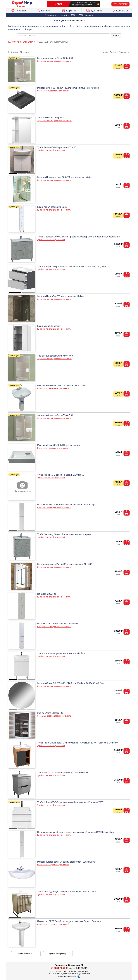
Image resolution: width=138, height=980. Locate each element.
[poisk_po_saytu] (63, 36)
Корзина (69, 10)
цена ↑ (106, 52)
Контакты (120, 10)
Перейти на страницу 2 (58, 954)
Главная (18, 10)
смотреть (88, 15)
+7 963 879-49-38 (59, 968)
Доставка (94, 10)
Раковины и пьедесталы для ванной (53, 91)
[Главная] (22, 3)
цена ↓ (115, 52)
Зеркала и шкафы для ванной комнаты (54, 61)
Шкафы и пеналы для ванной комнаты (54, 210)
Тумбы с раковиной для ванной (51, 150)
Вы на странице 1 (26, 954)
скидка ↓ (125, 52)
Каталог (44, 10)
